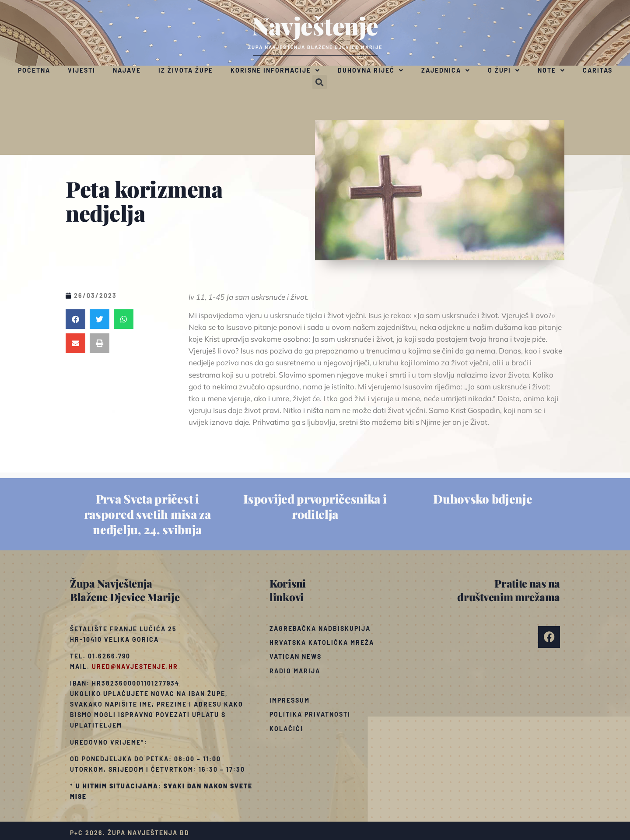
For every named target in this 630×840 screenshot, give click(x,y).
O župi (504, 70)
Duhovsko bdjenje (483, 499)
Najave (127, 70)
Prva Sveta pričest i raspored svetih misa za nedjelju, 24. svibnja (147, 514)
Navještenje (315, 25)
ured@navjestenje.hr (135, 667)
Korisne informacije (275, 70)
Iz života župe (186, 70)
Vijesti (82, 70)
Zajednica (446, 70)
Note (551, 70)
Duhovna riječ (371, 70)
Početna (34, 70)
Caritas (598, 70)
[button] (320, 82)
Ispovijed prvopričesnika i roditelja (315, 506)
